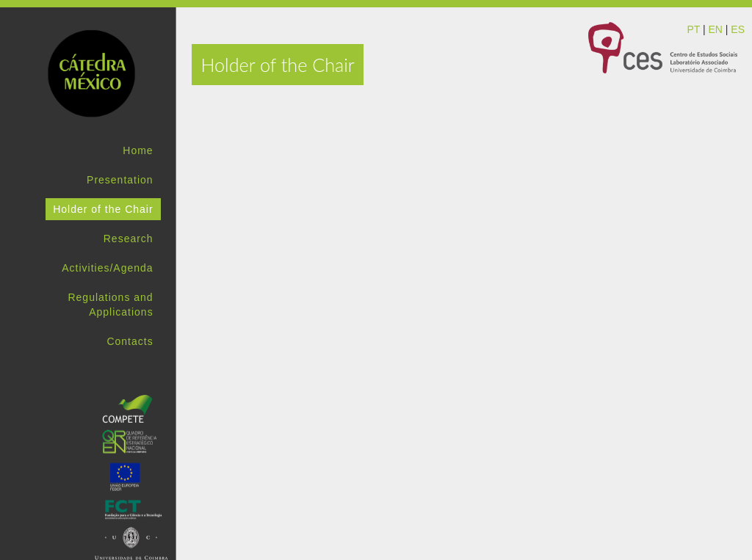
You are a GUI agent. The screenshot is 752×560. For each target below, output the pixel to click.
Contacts (130, 341)
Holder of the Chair (103, 209)
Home (138, 150)
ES (738, 29)
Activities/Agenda (107, 268)
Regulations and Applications (110, 305)
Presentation (120, 180)
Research (129, 239)
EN (715, 29)
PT (693, 29)
